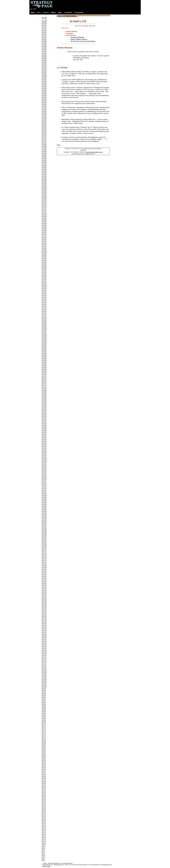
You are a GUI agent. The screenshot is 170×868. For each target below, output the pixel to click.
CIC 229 (44, 460)
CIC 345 (44, 257)
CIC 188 (44, 532)
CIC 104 (44, 680)
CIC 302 (44, 332)
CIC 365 (44, 222)
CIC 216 (44, 483)
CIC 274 (44, 381)
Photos (53, 12)
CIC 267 (44, 394)
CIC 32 (44, 806)
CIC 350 (44, 248)
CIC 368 (44, 216)
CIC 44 (44, 785)
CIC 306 (44, 325)
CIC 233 (44, 453)
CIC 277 (44, 376)
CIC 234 (44, 451)
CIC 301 (44, 334)
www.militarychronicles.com (94, 152)
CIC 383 (44, 192)
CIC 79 (44, 723)
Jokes (60, 12)
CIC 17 (44, 832)
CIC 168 (44, 567)
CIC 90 (44, 704)
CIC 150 (44, 599)
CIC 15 (44, 836)
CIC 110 (44, 669)
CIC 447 (44, 79)
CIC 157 (44, 587)
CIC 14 (44, 837)
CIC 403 (44, 157)
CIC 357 (44, 236)
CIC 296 (44, 343)
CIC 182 (44, 543)
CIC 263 (44, 401)
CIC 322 (44, 297)
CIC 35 (44, 801)
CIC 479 (44, 23)
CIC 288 (44, 357)
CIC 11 (44, 843)
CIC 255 (44, 415)
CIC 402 (44, 158)
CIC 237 (44, 446)
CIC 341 (44, 264)
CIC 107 (44, 674)
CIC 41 (44, 790)
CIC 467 (44, 44)
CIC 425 (44, 118)
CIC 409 (44, 146)
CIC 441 (44, 90)
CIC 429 (44, 111)
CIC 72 (44, 736)
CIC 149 (44, 601)
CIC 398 (44, 165)
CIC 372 (44, 209)
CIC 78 (44, 725)
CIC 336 (44, 272)
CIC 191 (44, 527)
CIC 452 (44, 71)
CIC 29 (44, 811)
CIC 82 (44, 718)
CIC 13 (44, 839)
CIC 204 (44, 504)
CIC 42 (44, 788)
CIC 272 (44, 385)
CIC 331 (44, 281)
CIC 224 (44, 469)
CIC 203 (44, 506)
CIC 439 (44, 93)
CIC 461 (44, 55)
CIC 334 (44, 276)
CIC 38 (44, 795)
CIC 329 (44, 285)
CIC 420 (44, 127)
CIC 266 (44, 395)
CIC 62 (44, 753)
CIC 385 (44, 188)
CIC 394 (44, 172)
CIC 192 (44, 525)
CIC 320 (44, 301)
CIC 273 (44, 383)
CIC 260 (44, 406)
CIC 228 (44, 462)
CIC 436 (44, 99)
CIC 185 (44, 537)
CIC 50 (44, 774)
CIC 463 (44, 51)
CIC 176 (44, 553)
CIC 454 (44, 67)
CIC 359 (44, 232)
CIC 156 (44, 588)
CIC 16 (44, 834)
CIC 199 (44, 513)
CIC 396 (44, 169)
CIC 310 (44, 318)
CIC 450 (44, 74)
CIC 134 (44, 627)
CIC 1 (43, 860)
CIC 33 (44, 804)
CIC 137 (44, 622)
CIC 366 (44, 220)
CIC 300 (44, 336)
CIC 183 (44, 541)
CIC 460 (44, 57)
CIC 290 (44, 353)
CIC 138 (44, 620)
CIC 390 (44, 179)
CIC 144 (44, 609)
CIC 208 (44, 497)
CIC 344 (44, 258)
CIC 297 (44, 341)
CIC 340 (44, 265)
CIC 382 (44, 193)
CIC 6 (43, 852)
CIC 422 (44, 123)
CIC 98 (44, 690)
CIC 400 (44, 162)
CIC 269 (44, 390)
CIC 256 (44, 413)
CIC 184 (44, 539)
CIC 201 (44, 509)
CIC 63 (44, 751)
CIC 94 (44, 697)
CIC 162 (44, 578)
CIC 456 (44, 64)
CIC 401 (44, 160)
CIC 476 (44, 29)
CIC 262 (44, 402)
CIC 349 (44, 250)
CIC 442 (44, 88)
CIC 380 (44, 197)
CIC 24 (44, 820)
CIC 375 (44, 204)
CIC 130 (44, 634)
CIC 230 (44, 458)
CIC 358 (44, 234)
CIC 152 (44, 595)
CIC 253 (44, 418)
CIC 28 (44, 813)
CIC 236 (44, 448)
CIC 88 (44, 708)
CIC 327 (44, 288)
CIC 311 (44, 316)
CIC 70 (44, 739)
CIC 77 (44, 727)
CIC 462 (44, 53)
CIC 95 (44, 695)
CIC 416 (44, 134)
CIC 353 (44, 243)
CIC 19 (44, 829)
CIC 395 (44, 171)
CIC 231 (44, 457)
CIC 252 (44, 420)
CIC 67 (44, 744)
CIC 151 (44, 597)
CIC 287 (44, 358)
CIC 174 (44, 557)
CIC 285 (44, 362)
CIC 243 (44, 436)
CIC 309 (44, 320)
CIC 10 (44, 844)
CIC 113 (44, 664)
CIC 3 (43, 857)
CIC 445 (44, 83)
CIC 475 (44, 30)
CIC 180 (44, 546)
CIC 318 (44, 304)
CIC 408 (44, 148)
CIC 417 (44, 132)
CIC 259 (44, 408)
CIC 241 (44, 439)
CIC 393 (44, 174)
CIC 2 (43, 859)
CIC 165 (44, 573)
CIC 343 (44, 260)
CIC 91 (44, 702)
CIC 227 (44, 464)
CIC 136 (44, 623)
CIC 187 (44, 534)
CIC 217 (44, 481)
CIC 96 (44, 694)
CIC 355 (44, 239)
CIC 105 (44, 678)
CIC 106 (44, 676)
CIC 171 (44, 562)
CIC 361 (44, 229)
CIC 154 (44, 592)
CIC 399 (44, 164)
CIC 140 (44, 616)
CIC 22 (44, 823)
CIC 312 (44, 315)
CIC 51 (44, 773)
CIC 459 (44, 58)
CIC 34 (44, 802)
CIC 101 (44, 685)
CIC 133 (44, 629)
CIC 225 (44, 467)
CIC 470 (44, 39)
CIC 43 (44, 787)
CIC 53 (44, 769)
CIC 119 (44, 653)
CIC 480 (44, 22)
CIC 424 (44, 120)
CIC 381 (44, 195)
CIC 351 (44, 246)
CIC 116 (44, 658)
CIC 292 (44, 350)
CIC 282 (44, 367)
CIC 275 (44, 379)
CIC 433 (44, 104)
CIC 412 (44, 141)
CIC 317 (44, 306)
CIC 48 (44, 778)
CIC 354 (44, 241)
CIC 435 (44, 100)
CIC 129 (44, 636)
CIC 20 (44, 827)
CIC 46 (44, 781)
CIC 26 (44, 816)
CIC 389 (44, 181)
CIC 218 (44, 480)
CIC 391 (44, 178)
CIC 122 (44, 648)
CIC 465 (44, 48)
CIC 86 (44, 711)
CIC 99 (44, 688)
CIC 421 (44, 125)
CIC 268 (44, 392)
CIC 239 (44, 443)
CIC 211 (44, 492)
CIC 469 (44, 41)
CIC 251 (44, 422)
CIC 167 (44, 569)
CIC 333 (44, 278)
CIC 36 (44, 799)
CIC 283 (44, 365)
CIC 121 (44, 650)
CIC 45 (44, 783)
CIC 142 (44, 613)
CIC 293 (44, 348)
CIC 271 (44, 387)
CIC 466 (44, 46)
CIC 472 (44, 36)
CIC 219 (44, 478)
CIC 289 (44, 355)
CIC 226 (44, 465)
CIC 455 (44, 65)
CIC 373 (44, 208)
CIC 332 (44, 279)
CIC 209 (44, 495)
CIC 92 (44, 701)
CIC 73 (44, 734)
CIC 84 (44, 715)
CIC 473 (44, 34)
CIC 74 (44, 732)
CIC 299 (44, 337)
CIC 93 (44, 699)
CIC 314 (44, 311)
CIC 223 (44, 471)
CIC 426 (44, 116)
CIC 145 (44, 608)
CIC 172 (44, 560)
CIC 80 (44, 722)
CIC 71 (44, 737)
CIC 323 (44, 295)
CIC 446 (44, 81)
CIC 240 (44, 441)
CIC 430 (44, 109)
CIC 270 (44, 388)
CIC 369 (44, 215)
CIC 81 (44, 720)
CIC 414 (44, 137)
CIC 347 (44, 253)
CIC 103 (44, 681)
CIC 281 (44, 369)
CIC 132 (44, 630)
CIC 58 (44, 760)
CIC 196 (44, 518)
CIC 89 (44, 706)
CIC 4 (43, 855)
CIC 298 (44, 339)
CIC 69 (44, 741)
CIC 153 (44, 594)
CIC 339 (44, 267)
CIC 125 (44, 643)
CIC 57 (44, 762)
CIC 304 (44, 329)
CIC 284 (44, 364)
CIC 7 (43, 850)
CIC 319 (44, 302)
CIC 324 (44, 294)
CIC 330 (44, 283)
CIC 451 (44, 72)
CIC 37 (44, 797)
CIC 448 (44, 78)
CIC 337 (44, 271)
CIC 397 (44, 167)
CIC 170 (44, 564)
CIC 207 (44, 499)
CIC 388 (44, 183)
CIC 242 (44, 437)
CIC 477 (44, 27)
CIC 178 (44, 550)
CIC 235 (44, 450)
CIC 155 (44, 590)
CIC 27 (44, 815)
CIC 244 (44, 434)
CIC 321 (44, 299)
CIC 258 (44, 409)
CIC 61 (44, 755)
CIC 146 (44, 606)
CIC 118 (44, 655)
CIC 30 (44, 809)
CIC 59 (44, 759)
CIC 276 (44, 378)
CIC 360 (44, 230)
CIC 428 (44, 113)
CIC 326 (44, 290)
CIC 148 (44, 602)
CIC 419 (44, 129)
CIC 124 (44, 644)
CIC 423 (44, 122)
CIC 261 (44, 404)
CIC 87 (44, 709)
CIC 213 (44, 488)
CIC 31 (44, 808)
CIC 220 (44, 476)
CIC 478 (44, 25)
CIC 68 (44, 743)
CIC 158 (44, 585)
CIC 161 (44, 580)
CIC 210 (44, 494)
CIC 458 (44, 60)
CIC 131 (44, 632)
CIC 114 (44, 662)
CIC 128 (44, 637)
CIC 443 (44, 86)
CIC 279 (44, 372)
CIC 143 (44, 611)
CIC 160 (44, 581)
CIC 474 (44, 32)
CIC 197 (44, 516)
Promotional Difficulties (77, 37)
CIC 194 (44, 522)
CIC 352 (44, 244)
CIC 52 (44, 771)
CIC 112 (44, 666)
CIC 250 (44, 423)
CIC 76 (44, 729)
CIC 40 (44, 792)
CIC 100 (44, 687)
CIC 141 (44, 615)
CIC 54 (44, 767)
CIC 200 (44, 511)
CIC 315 (44, 309)
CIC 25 (44, 818)
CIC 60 (44, 757)
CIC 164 (44, 574)
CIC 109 (44, 671)
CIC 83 (44, 716)
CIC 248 (44, 427)
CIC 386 (44, 186)
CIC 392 (44, 176)
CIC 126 (44, 641)
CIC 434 (44, 102)
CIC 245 (44, 432)
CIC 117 (44, 657)
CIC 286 (44, 360)
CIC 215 (44, 485)
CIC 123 (44, 646)
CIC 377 (44, 202)
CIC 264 (44, 399)
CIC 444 (44, 85)
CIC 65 (44, 748)
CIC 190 (44, 529)
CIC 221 (44, 474)
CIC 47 (44, 780)
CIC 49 (44, 776)
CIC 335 (44, 274)
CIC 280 (44, 371)
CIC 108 (44, 673)
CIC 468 (44, 43)
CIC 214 (44, 487)
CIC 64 (44, 750)
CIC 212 (44, 490)
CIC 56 (44, 764)
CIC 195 (44, 520)
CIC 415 (44, 136)
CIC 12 (44, 841)
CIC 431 (44, 108)
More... (59, 145)
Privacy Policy (47, 866)
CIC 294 (44, 346)
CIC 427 (44, 115)
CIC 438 (44, 95)
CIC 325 (44, 292)
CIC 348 (44, 251)
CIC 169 (44, 565)
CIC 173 (44, 558)
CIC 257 (44, 411)
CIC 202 (44, 508)
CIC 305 (44, 327)
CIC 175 (44, 555)
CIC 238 (44, 444)
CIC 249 (44, 425)
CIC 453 (44, 69)
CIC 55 (44, 766)
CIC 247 (44, 429)
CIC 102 (44, 683)
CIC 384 (44, 190)
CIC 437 (44, 97)
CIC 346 (44, 255)
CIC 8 (43, 848)
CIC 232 (44, 455)
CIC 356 (44, 237)
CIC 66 (44, 746)
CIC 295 (44, 344)
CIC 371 (44, 211)
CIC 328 (44, 286)
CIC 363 (44, 225)
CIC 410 (44, 144)
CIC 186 (44, 536)
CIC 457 (44, 62)
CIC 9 (43, 846)
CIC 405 (44, 153)
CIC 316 (44, 308)
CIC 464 (44, 50)
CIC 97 (44, 692)
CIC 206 (44, 501)
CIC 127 (44, 639)
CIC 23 (44, 822)
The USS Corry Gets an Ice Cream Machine (83, 41)
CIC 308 (44, 322)
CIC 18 (44, 830)
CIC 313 (44, 313)
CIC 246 (44, 430)
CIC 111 (44, 667)
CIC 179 (44, 548)
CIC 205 (44, 502)
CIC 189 (44, 530)
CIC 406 (44, 151)
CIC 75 (44, 730)
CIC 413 (44, 139)
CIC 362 (44, 227)
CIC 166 (44, 571)
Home (33, 12)
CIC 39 (44, 794)
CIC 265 (44, 397)
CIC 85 (44, 713)
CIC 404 (44, 155)
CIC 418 (44, 130)
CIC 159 (44, 583)
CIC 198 (44, 515)
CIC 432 (44, 106)
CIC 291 (44, 351)
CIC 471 (44, 37)
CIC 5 (43, 853)
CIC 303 (44, 330)
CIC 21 (44, 825)
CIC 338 (44, 269)
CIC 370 (44, 213)
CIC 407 (44, 150)
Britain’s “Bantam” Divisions (79, 39)
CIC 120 (44, 651)
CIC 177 (44, 551)
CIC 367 (44, 218)
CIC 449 (44, 76)
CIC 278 (44, 374)
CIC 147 (44, 604)
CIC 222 (44, 472)
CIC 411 (44, 143)
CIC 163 (44, 576)
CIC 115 (44, 660)
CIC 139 (44, 618)
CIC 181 (44, 544)
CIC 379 (44, 199)
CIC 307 (44, 323)
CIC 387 (44, 185)
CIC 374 (44, 206)
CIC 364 (44, 223)
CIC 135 (44, 625)
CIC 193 (44, 523)
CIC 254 (44, 416)
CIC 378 (44, 201)
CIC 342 (44, 262)
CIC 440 (44, 92)
